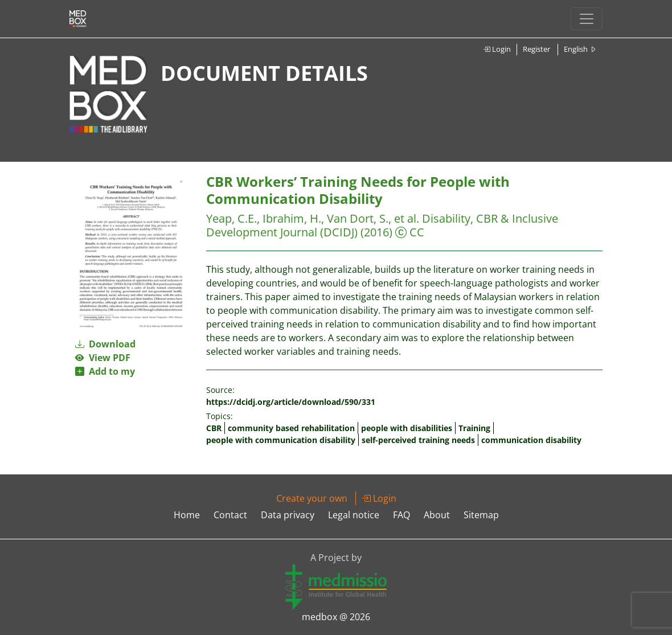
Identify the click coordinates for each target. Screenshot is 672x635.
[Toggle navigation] (587, 19)
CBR (214, 428)
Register (536, 49)
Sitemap (481, 515)
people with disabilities (407, 428)
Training (474, 428)
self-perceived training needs (418, 440)
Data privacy (288, 515)
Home (187, 515)
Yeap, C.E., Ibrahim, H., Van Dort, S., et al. (314, 218)
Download (105, 344)
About (437, 515)
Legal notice (354, 515)
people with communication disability (281, 440)
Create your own (312, 498)
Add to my (105, 371)
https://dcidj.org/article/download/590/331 (291, 402)
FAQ (401, 515)
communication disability (531, 440)
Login (497, 49)
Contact (230, 515)
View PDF (103, 358)
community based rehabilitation (291, 428)
